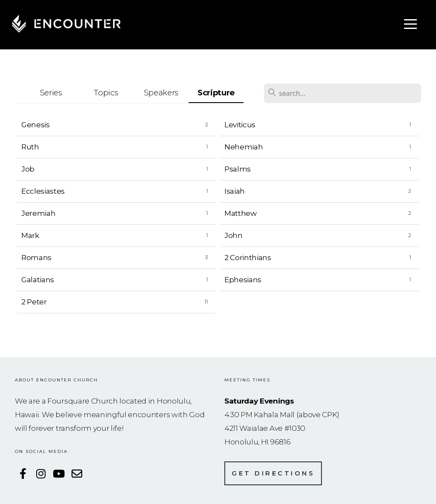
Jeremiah (38, 213)
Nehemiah (244, 147)
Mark (30, 235)
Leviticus (240, 125)
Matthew (241, 213)
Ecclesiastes (43, 191)
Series (51, 93)
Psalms (238, 169)
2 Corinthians (248, 257)
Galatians (38, 279)
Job (28, 169)
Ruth (30, 147)
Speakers (161, 93)
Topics (106, 93)
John (234, 235)
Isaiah (235, 191)
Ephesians (243, 279)
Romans (36, 257)
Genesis (36, 125)
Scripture (216, 93)
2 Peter (34, 302)
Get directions (273, 473)
